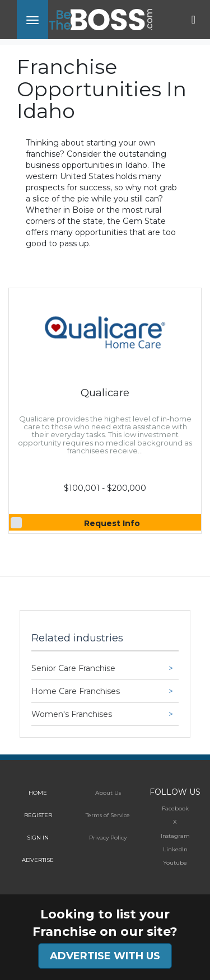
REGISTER (38, 815)
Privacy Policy (108, 838)
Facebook (175, 808)
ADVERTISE (38, 860)
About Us (108, 793)
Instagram (175, 836)
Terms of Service (108, 815)
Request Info (112, 523)
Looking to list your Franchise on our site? (105, 923)
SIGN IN (38, 838)
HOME (38, 793)
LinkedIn (175, 849)
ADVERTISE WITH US (105, 956)
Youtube (175, 863)
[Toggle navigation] (32, 20)
